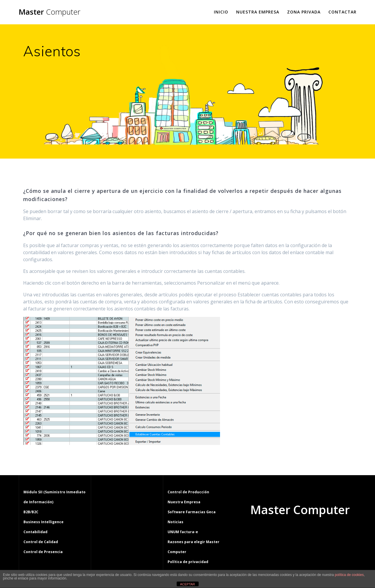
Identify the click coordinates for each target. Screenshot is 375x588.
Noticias (175, 522)
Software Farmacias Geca (192, 512)
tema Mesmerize (317, 532)
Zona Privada (304, 12)
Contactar (342, 12)
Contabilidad (35, 532)
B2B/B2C (31, 512)
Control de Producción (188, 492)
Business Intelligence (44, 522)
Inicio (221, 12)
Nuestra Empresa (258, 12)
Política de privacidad (188, 562)
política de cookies (349, 575)
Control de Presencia (43, 552)
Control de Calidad (41, 542)
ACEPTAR (187, 584)
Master (50, 12)
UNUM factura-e (183, 532)
